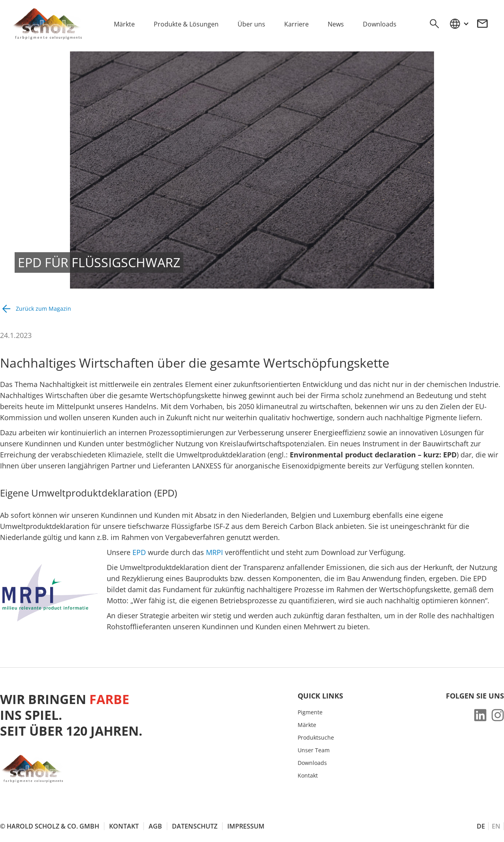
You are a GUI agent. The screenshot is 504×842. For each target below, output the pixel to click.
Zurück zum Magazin (43, 309)
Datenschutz (195, 826)
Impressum (246, 826)
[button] (459, 24)
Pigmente (310, 712)
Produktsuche (316, 738)
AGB (155, 826)
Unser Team (314, 750)
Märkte (307, 725)
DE (481, 826)
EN (496, 826)
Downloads (312, 763)
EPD (139, 552)
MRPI (214, 552)
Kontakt (308, 776)
